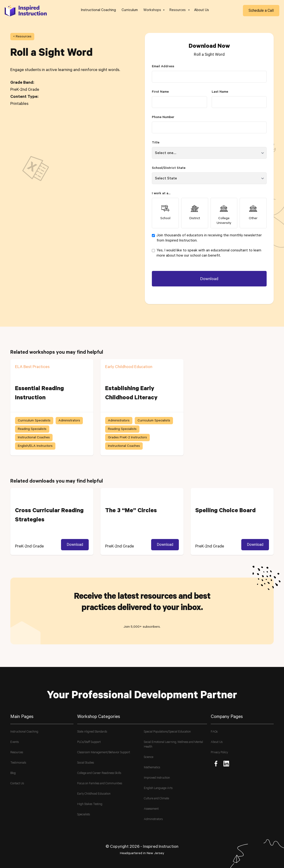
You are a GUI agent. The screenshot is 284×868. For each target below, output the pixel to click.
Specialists (84, 815)
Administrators (153, 819)
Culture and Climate (156, 799)
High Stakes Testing (90, 804)
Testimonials (18, 763)
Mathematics (152, 768)
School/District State (169, 168)
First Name (160, 92)
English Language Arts (158, 788)
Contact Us (17, 784)
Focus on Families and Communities (100, 784)
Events (15, 742)
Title (156, 143)
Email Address (163, 67)
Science (149, 757)
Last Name (220, 92)
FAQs (214, 732)
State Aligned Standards (92, 732)
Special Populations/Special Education (167, 732)
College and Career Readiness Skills (99, 773)
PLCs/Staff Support (89, 742)
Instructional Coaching (98, 10)
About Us (201, 10)
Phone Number (163, 118)
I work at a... (161, 194)
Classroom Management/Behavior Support (104, 753)
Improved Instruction (157, 778)
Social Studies (86, 763)
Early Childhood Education (94, 794)
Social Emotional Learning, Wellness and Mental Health (173, 745)
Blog (13, 773)
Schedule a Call (261, 10)
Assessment (151, 809)
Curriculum (130, 10)
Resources (17, 753)
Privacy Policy (219, 753)
